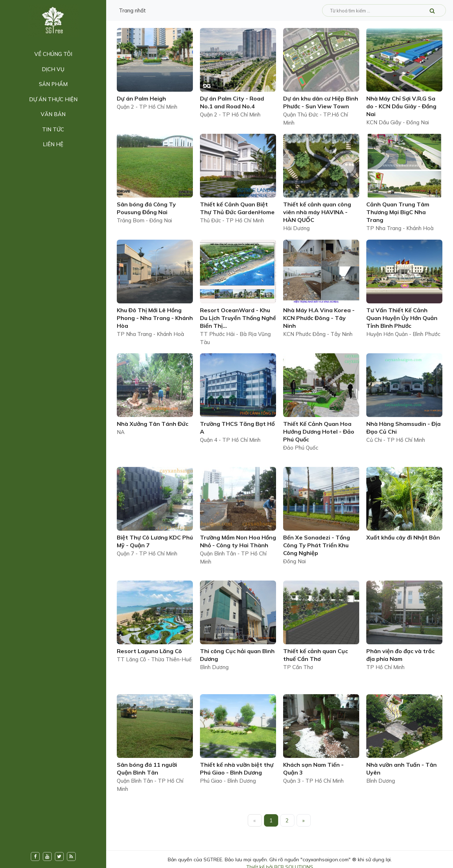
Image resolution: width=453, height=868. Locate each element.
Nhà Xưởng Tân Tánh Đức (153, 424)
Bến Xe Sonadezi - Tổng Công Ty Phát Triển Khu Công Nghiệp (317, 545)
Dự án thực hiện (53, 99)
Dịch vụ (53, 69)
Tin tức (53, 129)
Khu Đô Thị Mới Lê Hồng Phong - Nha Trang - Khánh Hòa (155, 318)
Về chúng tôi (53, 54)
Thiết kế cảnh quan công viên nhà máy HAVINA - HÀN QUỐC (317, 212)
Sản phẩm (53, 84)
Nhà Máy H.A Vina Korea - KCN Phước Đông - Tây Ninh (319, 318)
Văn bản (53, 114)
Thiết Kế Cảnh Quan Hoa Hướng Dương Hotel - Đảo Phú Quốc (319, 432)
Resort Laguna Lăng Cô (149, 651)
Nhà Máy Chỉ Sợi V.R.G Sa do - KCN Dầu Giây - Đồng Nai (401, 106)
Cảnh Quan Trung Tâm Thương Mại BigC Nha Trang (398, 212)
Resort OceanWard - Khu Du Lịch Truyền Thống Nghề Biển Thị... (238, 318)
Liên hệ (53, 144)
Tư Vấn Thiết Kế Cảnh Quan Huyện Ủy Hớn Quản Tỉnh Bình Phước (402, 318)
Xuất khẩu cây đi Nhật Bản (403, 537)
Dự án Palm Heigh (141, 98)
